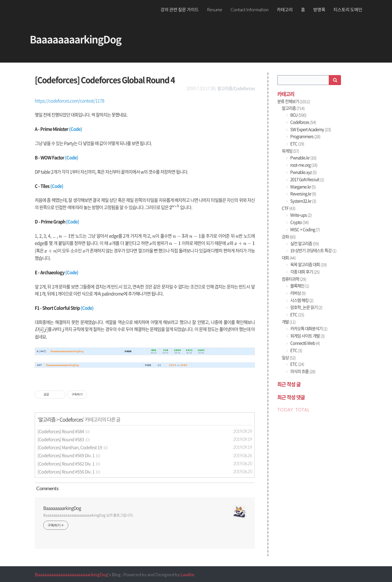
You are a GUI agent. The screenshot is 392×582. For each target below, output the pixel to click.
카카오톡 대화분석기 (308, 329)
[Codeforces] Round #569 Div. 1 (66, 455)
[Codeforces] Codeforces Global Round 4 (105, 80)
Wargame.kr (302, 187)
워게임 (290, 151)
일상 (289, 358)
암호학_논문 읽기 (306, 307)
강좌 (289, 237)
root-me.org (303, 165)
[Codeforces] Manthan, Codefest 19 (70, 447)
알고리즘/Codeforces (236, 88)
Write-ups (300, 215)
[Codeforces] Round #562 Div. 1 (66, 464)
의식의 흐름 (302, 371)
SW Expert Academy (310, 129)
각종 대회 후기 (304, 272)
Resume (215, 10)
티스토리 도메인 (348, 10)
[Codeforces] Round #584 (61, 431)
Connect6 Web (305, 343)
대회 (289, 258)
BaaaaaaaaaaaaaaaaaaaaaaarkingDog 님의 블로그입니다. (88, 515)
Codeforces (71, 419)
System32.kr (303, 201)
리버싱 (297, 293)
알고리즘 (47, 419)
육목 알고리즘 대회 (308, 264)
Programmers (305, 136)
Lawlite (187, 575)
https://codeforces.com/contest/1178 (69, 101)
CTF (288, 208)
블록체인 (299, 286)
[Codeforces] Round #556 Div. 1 (66, 472)
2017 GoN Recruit (307, 179)
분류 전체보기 (293, 101)
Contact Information (249, 10)
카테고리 (285, 10)
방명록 (319, 10)
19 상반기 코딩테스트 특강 (313, 250)
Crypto (299, 222)
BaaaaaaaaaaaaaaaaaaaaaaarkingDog (71, 575)
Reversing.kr (303, 194)
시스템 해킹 (301, 300)
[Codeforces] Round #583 (61, 439)
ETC (297, 144)
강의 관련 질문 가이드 (180, 10)
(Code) (75, 129)
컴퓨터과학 (294, 279)
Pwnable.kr (303, 158)
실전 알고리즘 (304, 243)
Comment (47, 488)
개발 (289, 322)
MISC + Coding (305, 229)
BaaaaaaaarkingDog (75, 39)
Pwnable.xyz (303, 172)
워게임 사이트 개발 (307, 336)
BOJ (298, 115)
